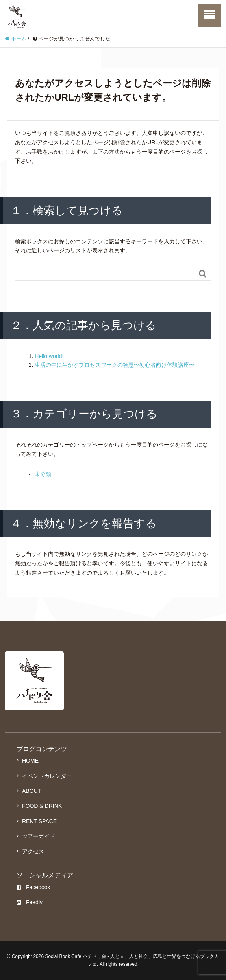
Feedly (30, 902)
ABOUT (31, 791)
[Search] (105, 274)
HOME (30, 761)
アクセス (33, 851)
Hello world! (49, 356)
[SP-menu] (209, 15)
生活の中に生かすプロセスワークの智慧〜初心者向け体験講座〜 (115, 365)
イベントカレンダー (47, 776)
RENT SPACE (39, 821)
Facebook (33, 887)
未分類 (43, 474)
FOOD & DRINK (42, 806)
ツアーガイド (39, 836)
